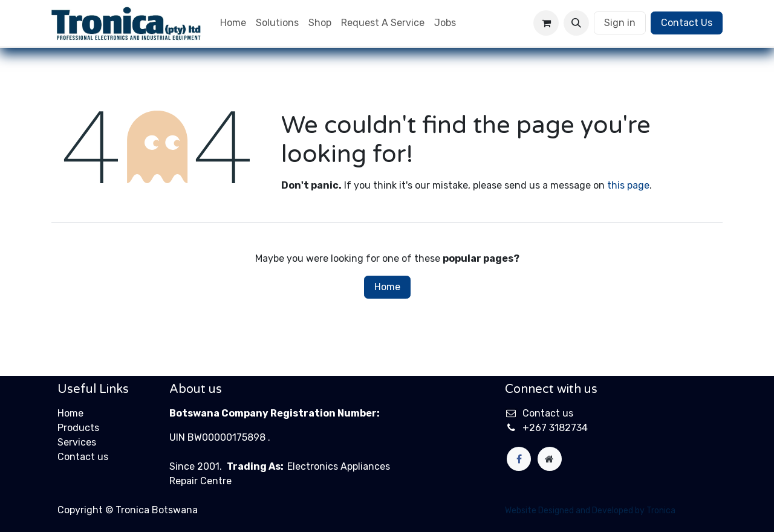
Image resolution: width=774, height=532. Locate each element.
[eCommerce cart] (546, 23)
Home (387, 287)
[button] (576, 23)
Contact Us (687, 23)
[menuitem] (233, 23)
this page (628, 185)
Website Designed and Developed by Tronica (590, 511)
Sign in (620, 23)
